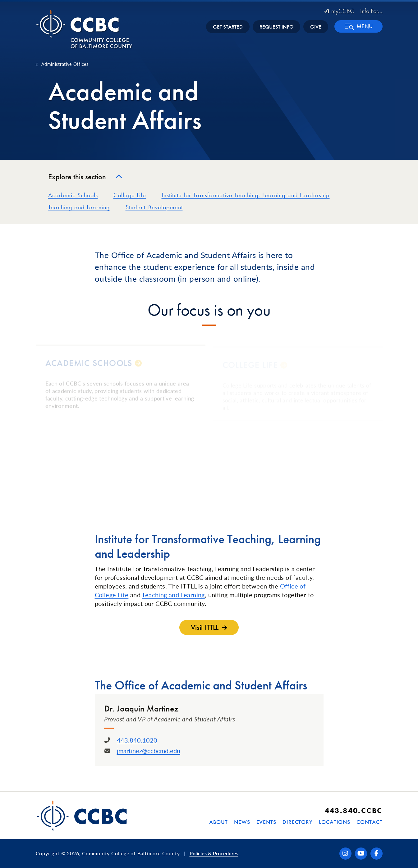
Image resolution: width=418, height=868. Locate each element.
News (242, 822)
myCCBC (339, 11)
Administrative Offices (65, 64)
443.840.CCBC (354, 810)
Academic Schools (73, 195)
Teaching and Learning (79, 207)
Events (266, 822)
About (218, 822)
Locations (335, 822)
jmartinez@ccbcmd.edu (149, 751)
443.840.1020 (137, 740)
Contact (369, 822)
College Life (130, 195)
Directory (298, 822)
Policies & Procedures (214, 853)
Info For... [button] (371, 11)
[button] (358, 26)
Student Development (154, 207)
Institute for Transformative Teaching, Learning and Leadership (246, 195)
